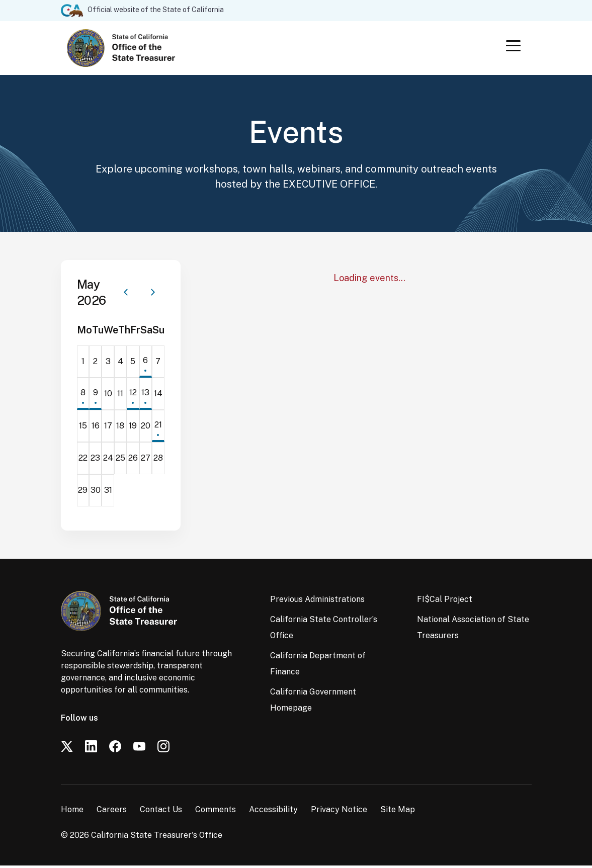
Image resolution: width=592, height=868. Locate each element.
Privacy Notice (339, 812)
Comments (216, 812)
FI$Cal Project (445, 602)
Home (72, 812)
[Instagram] (163, 749)
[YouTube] (139, 749)
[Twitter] (67, 749)
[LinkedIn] (91, 749)
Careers (112, 812)
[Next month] (153, 295)
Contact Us (161, 812)
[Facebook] (115, 749)
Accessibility (273, 812)
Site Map (398, 812)
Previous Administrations (317, 602)
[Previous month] (126, 295)
